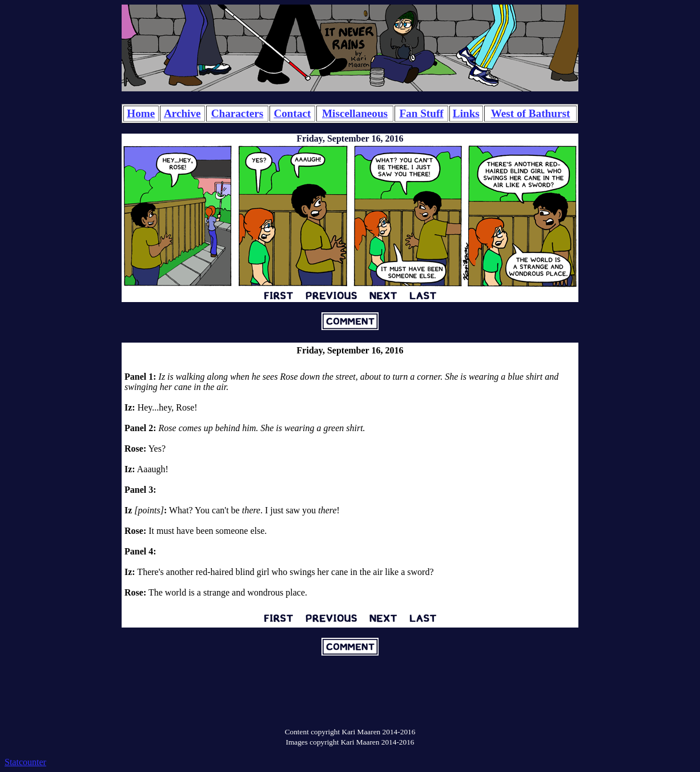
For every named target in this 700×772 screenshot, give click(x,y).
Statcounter (25, 762)
